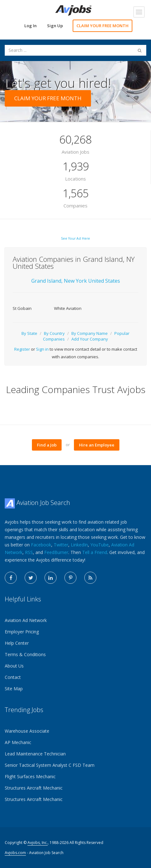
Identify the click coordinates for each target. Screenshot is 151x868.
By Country (54, 333)
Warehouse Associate (27, 731)
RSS (29, 552)
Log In (30, 26)
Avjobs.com (15, 853)
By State (29, 333)
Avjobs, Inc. (38, 843)
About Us (14, 666)
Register (22, 349)
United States (104, 281)
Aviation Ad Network (26, 620)
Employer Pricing (22, 632)
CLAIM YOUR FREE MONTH (103, 26)
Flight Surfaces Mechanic (30, 776)
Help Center (17, 643)
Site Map (14, 689)
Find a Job (47, 445)
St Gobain (22, 308)
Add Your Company (90, 339)
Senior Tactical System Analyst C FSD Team (50, 765)
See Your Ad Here (75, 238)
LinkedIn (79, 545)
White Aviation (68, 308)
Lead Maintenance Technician (35, 754)
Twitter (61, 545)
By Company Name (90, 333)
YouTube (100, 545)
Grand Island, (47, 281)
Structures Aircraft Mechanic (34, 788)
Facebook (41, 545)
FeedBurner (56, 552)
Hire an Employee (97, 445)
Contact (13, 677)
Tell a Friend (95, 552)
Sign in (42, 349)
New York (76, 281)
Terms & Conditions (25, 654)
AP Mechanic (18, 742)
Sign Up (55, 26)
